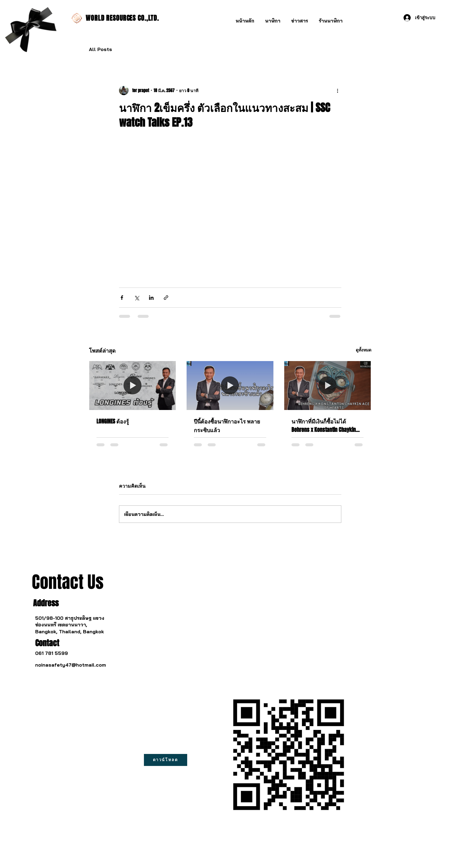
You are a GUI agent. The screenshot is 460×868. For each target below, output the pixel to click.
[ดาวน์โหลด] (166, 760)
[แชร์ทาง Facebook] (122, 298)
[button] (273, 18)
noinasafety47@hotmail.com (71, 665)
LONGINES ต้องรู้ (113, 421)
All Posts (101, 49)
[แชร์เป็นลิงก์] (166, 298)
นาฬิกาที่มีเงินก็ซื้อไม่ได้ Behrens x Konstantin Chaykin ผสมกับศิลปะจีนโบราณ (324, 426)
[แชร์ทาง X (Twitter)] (137, 298)
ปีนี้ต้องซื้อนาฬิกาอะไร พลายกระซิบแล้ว (227, 426)
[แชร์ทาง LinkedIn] (151, 298)
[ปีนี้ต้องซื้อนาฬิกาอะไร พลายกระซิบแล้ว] (230, 385)
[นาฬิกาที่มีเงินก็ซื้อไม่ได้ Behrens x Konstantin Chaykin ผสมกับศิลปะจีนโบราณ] (328, 385)
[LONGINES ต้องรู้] (133, 385)
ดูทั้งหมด (364, 350)
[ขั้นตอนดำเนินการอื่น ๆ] (338, 90)
